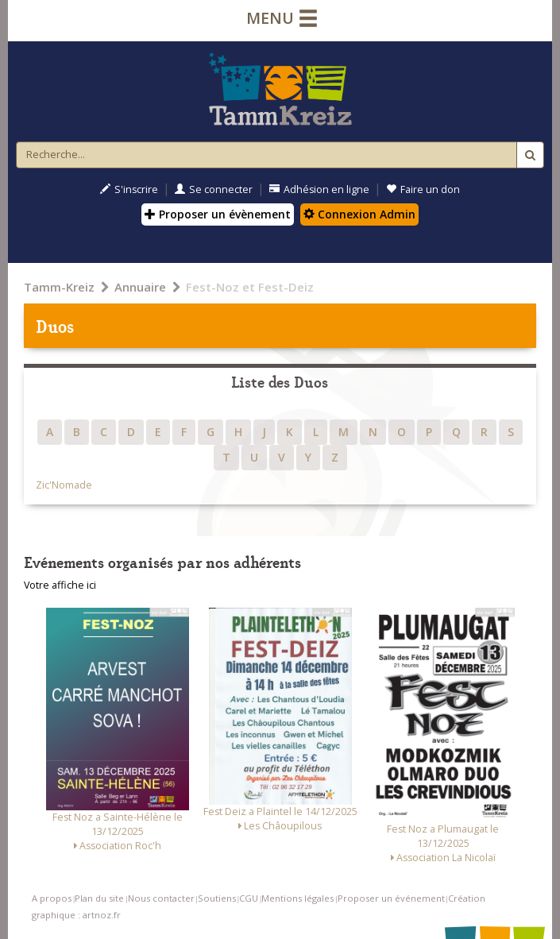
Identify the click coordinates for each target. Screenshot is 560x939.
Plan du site (99, 898)
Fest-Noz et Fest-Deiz (250, 287)
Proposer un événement (391, 898)
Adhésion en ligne (319, 189)
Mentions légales (297, 898)
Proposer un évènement (218, 214)
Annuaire (140, 287)
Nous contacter (161, 898)
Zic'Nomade (64, 485)
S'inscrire (129, 189)
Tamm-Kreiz (59, 287)
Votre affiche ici (60, 585)
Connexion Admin (359, 214)
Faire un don (423, 189)
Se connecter (214, 189)
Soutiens (217, 898)
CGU (249, 898)
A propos (52, 898)
